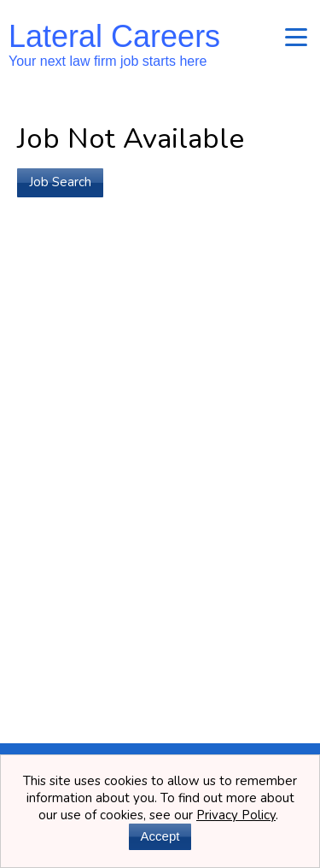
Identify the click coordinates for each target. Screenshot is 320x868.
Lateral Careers (114, 44)
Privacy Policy (236, 815)
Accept (160, 836)
